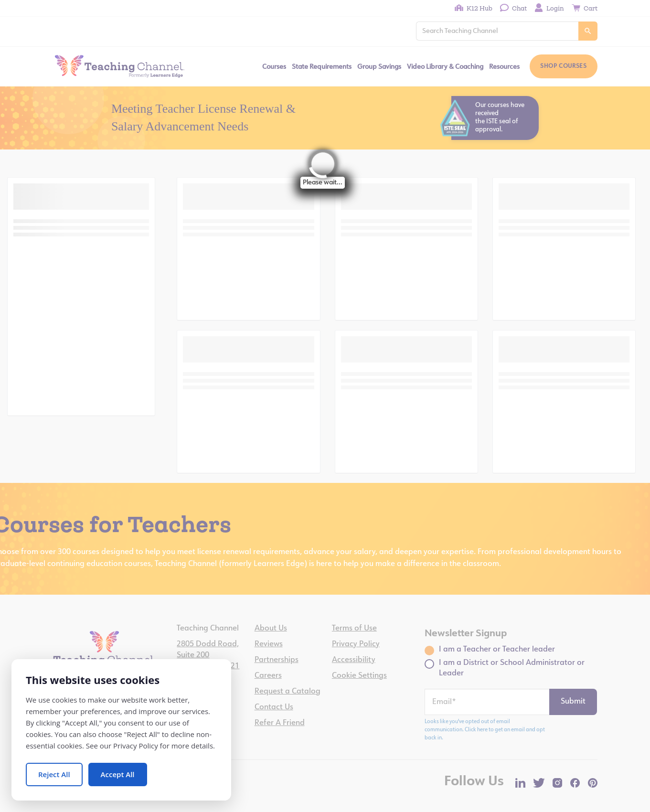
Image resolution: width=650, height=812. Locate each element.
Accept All (118, 774)
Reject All (54, 774)
